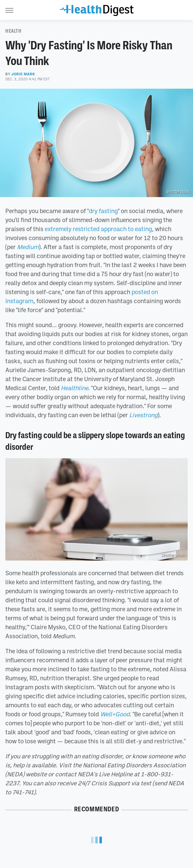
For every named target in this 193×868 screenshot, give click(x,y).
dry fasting (103, 211)
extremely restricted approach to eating (98, 229)
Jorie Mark (23, 74)
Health (14, 31)
